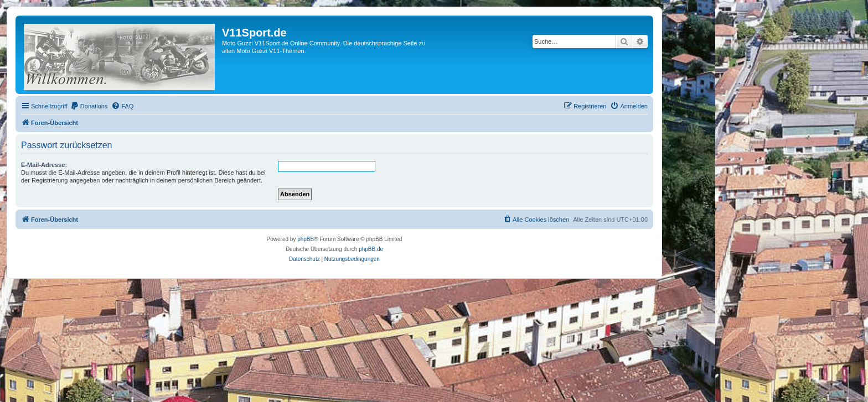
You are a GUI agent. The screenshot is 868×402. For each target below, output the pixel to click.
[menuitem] (89, 106)
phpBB (306, 239)
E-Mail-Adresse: (44, 165)
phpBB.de (371, 249)
